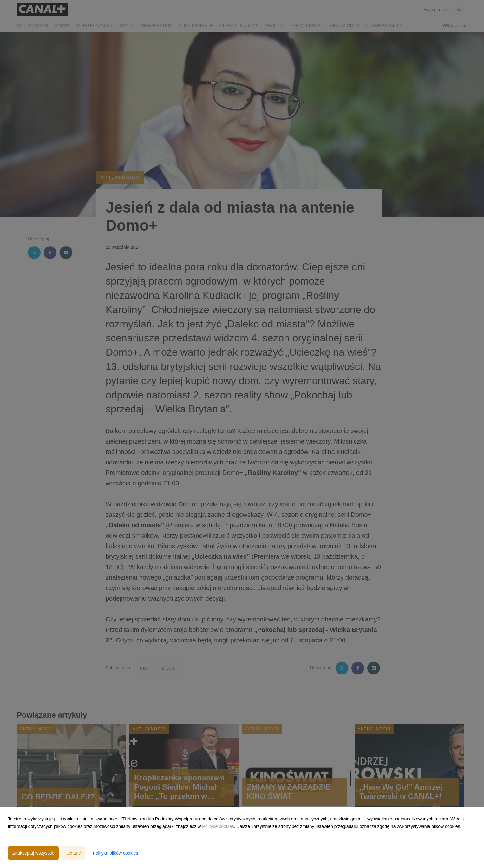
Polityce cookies (218, 826)
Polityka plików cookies (115, 853)
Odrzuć (73, 853)
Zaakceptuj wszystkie (33, 853)
